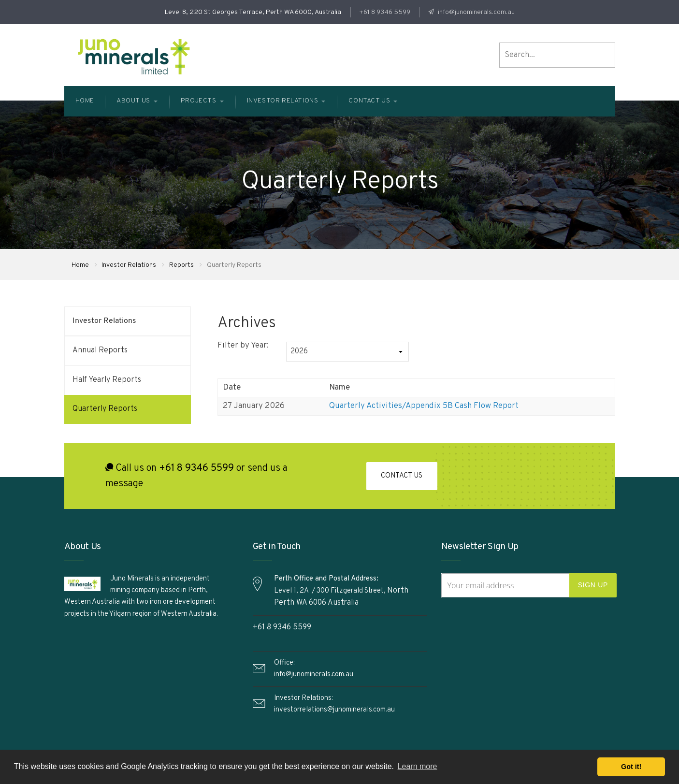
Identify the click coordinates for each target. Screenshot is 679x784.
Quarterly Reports (105, 409)
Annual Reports (100, 350)
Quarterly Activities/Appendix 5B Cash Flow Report (424, 406)
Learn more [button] (418, 766)
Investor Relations (129, 265)
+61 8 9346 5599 (385, 12)
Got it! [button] (631, 767)
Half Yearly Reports (107, 380)
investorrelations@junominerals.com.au (334, 710)
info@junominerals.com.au (476, 12)
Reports (182, 265)
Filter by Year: (243, 346)
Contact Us (402, 477)
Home (80, 265)
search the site (608, 55)
